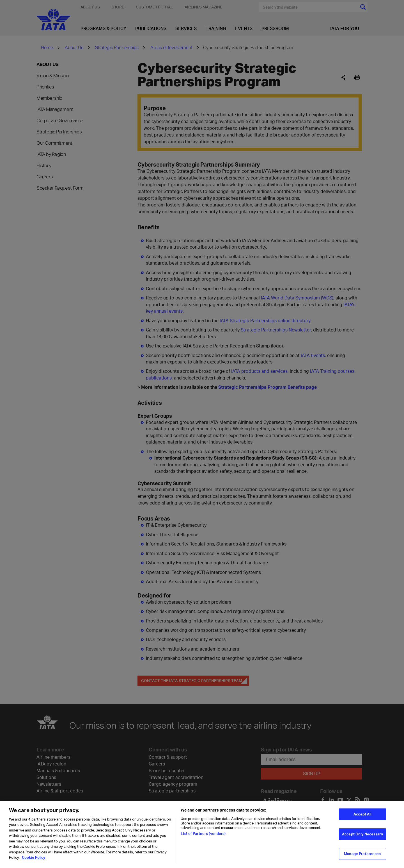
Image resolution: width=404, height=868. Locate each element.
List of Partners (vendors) (203, 837)
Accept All (362, 818)
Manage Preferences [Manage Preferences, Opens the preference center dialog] (362, 857)
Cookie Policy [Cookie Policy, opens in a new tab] (33, 861)
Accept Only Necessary (362, 837)
